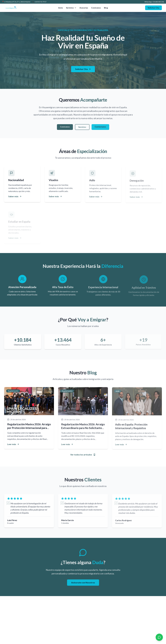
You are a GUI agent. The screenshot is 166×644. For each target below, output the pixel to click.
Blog (106, 8)
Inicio (61, 8)
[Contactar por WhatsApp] (159, 637)
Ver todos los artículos (83, 455)
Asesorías (84, 8)
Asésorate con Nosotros (83, 583)
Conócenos (96, 8)
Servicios (71, 8)
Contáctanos (100, 127)
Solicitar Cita (153, 8)
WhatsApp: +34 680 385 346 (154, 2)
